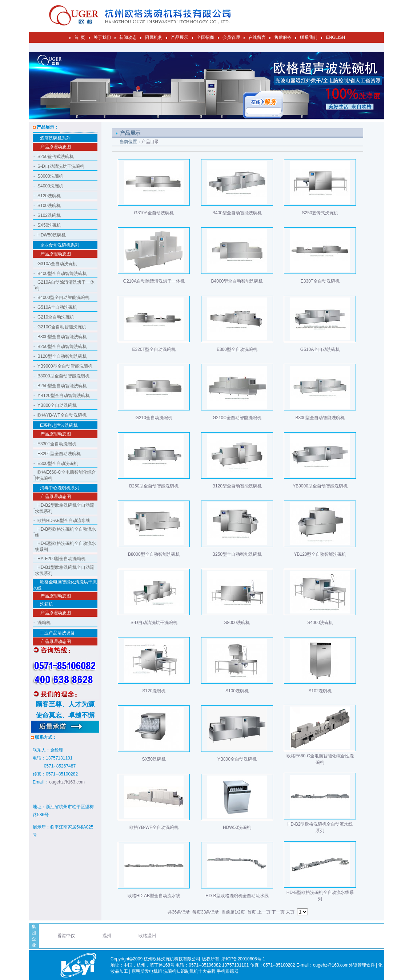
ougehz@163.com (67, 782)
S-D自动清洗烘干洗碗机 (61, 166)
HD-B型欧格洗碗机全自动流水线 (237, 896)
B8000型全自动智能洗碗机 (63, 376)
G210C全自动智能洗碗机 (62, 327)
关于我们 (102, 37)
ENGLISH (335, 37)
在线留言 (257, 37)
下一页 (278, 912)
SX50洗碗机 (49, 225)
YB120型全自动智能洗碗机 (64, 396)
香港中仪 (66, 936)
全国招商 (205, 37)
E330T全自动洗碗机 (57, 444)
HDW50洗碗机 (52, 235)
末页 (290, 912)
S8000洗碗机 (50, 176)
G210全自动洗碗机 (56, 317)
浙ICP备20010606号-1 (243, 959)
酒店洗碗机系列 (55, 138)
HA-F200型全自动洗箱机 (61, 559)
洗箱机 (47, 604)
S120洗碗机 (49, 196)
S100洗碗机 (49, 206)
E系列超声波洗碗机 (59, 425)
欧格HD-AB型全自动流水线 (64, 521)
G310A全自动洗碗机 (57, 264)
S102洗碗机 (49, 215)
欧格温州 (147, 936)
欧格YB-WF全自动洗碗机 (62, 415)
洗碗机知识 (174, 971)
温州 (107, 936)
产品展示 (180, 37)
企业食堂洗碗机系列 (60, 245)
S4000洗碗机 (50, 186)
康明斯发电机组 (147, 971)
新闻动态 (128, 37)
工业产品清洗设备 (57, 633)
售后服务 (283, 37)
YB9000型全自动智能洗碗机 (65, 366)
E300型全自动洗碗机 (58, 463)
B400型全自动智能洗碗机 (62, 274)
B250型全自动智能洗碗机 (62, 347)
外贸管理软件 (362, 965)
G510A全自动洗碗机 (57, 307)
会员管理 (231, 37)
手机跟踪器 (228, 971)
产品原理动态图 (56, 147)
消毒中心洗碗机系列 (60, 488)
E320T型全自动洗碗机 (59, 454)
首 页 (80, 37)
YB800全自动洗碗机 (57, 405)
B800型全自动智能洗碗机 (62, 337)
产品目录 (150, 142)
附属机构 (154, 37)
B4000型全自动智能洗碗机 (63, 297)
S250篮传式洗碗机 (56, 157)
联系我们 (309, 37)
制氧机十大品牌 (200, 971)
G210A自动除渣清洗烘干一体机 (154, 281)
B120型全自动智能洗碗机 (62, 356)
